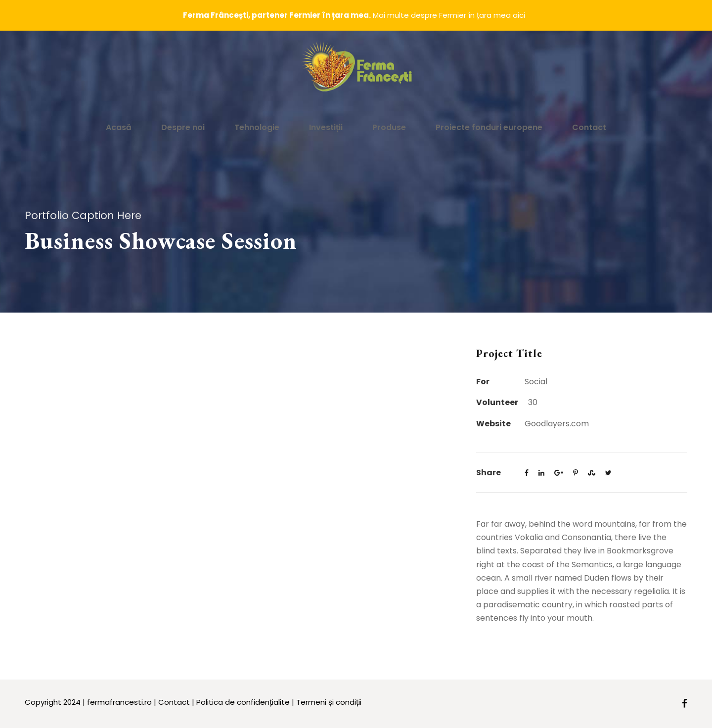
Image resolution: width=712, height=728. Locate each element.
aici (519, 15)
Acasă (119, 127)
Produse (389, 127)
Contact (589, 127)
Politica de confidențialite (243, 702)
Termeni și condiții (329, 702)
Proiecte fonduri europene (489, 127)
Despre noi (183, 127)
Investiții (326, 127)
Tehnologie (257, 127)
